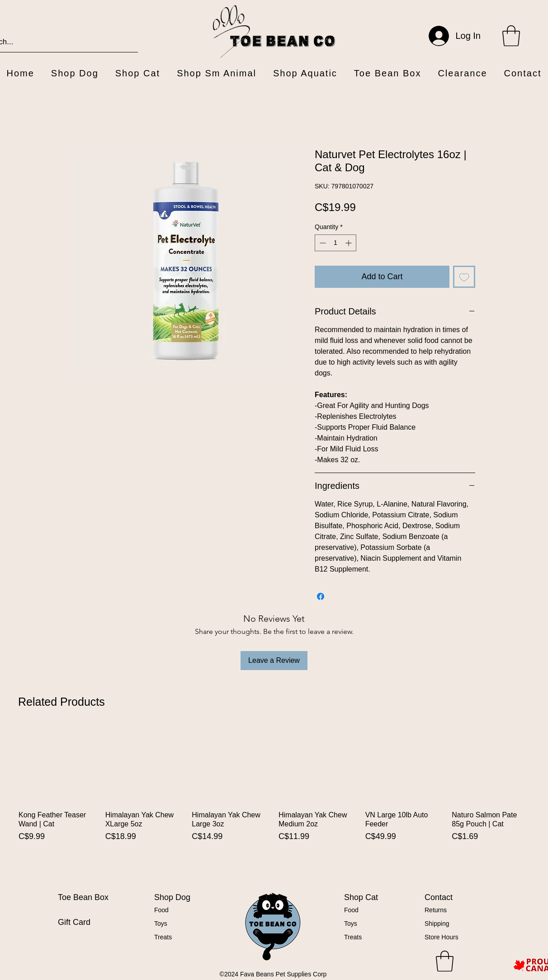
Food (161, 910)
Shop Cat (361, 897)
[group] (274, 800)
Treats (163, 937)
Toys (161, 924)
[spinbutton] (335, 243)
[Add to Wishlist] (464, 277)
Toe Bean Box (83, 897)
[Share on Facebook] (321, 596)
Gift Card (74, 922)
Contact (439, 897)
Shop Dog (172, 897)
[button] (511, 36)
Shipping (437, 924)
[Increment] (349, 243)
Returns (436, 910)
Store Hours (442, 937)
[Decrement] (322, 243)
